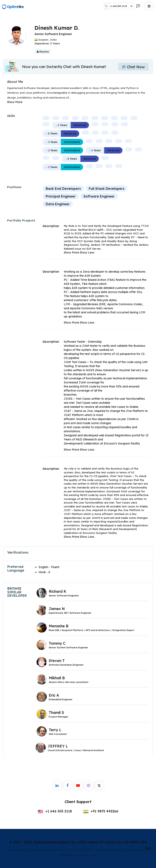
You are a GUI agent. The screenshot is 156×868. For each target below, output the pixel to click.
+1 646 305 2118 (55, 811)
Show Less (87, 252)
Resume (43, 52)
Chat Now (133, 67)
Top (148, 848)
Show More (15, 102)
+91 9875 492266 (101, 811)
